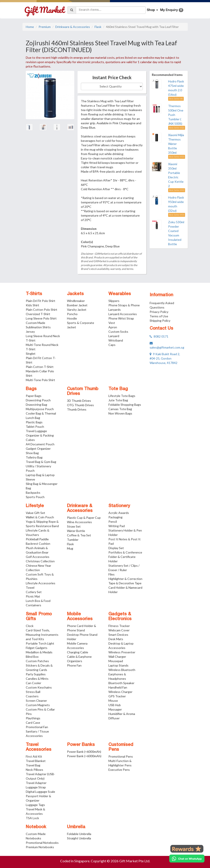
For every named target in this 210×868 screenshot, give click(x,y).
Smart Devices (118, 635)
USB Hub (115, 705)
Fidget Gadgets (37, 648)
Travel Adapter (36, 783)
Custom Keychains (39, 687)
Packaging (115, 517)
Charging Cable (78, 652)
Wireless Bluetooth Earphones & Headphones (122, 674)
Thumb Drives (77, 409)
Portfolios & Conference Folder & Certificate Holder (125, 557)
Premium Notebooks (40, 847)
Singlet (31, 354)
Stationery (119, 506)
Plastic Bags (34, 422)
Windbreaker (76, 301)
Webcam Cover (119, 630)
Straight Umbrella (79, 838)
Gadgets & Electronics (120, 617)
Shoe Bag (32, 453)
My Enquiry (172, 10)
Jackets (75, 294)
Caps (112, 345)
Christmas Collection (40, 561)
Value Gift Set (35, 513)
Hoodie (72, 318)
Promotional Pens (121, 756)
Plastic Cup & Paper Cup (84, 518)
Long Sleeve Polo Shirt (41, 318)
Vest (112, 323)
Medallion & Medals (39, 652)
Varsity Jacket (77, 310)
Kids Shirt (33, 305)
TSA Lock (32, 818)
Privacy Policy (159, 312)
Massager (115, 709)
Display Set (116, 548)
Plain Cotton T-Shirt (40, 367)
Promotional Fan (37, 727)
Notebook (36, 827)
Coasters (32, 696)
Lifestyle (35, 506)
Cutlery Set (34, 592)
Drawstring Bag (36, 405)
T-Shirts (34, 294)
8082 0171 (159, 336)
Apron (113, 327)
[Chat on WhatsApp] (187, 859)
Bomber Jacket (77, 305)
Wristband (116, 340)
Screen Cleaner (36, 701)
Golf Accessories (38, 557)
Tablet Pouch (35, 427)
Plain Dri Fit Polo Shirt (41, 301)
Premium (45, 27)
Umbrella (76, 827)
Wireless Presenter (122, 652)
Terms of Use (159, 316)
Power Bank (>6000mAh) (84, 756)
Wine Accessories (79, 522)
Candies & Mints (37, 679)
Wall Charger (117, 657)
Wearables (120, 294)
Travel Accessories (39, 747)
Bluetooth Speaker (121, 683)
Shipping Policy (160, 321)
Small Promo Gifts (39, 617)
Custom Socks (118, 332)
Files (112, 574)
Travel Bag (33, 765)
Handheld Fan (118, 687)
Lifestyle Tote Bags (122, 396)
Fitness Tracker (119, 626)
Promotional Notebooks (42, 843)
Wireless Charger (120, 692)
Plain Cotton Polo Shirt (42, 310)
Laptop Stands (118, 665)
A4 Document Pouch (40, 444)
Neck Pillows (34, 770)
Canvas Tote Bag (120, 409)
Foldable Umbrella (79, 834)
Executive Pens (119, 770)
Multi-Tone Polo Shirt (40, 380)
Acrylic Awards (119, 513)
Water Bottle (76, 531)
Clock (30, 626)
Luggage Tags (35, 805)
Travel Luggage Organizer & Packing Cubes (40, 435)
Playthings (33, 718)
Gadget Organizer (38, 449)
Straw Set (74, 526)
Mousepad (116, 661)
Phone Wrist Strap (121, 318)
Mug (70, 548)
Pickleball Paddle (37, 539)
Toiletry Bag (34, 457)
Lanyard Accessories (123, 314)
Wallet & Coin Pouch (40, 517)
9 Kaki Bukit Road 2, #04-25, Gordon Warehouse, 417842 (165, 358)
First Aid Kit (34, 756)
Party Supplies (36, 674)
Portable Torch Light (40, 643)
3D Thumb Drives (79, 401)
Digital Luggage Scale (40, 792)
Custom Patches (37, 661)
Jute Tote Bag (118, 400)
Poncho (72, 314)
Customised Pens (121, 747)
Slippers (114, 301)
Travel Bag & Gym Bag (41, 462)
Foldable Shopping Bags (125, 405)
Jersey (30, 332)
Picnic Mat (33, 596)
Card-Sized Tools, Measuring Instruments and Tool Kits (42, 635)
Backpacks (33, 492)
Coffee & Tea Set (79, 535)
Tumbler (73, 540)
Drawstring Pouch (38, 400)
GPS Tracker (117, 696)
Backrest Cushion (38, 544)
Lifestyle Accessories (41, 583)
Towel (30, 587)
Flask (98, 27)
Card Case (33, 723)
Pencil (113, 522)
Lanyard (114, 336)
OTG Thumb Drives (80, 405)
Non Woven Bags (120, 413)
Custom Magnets (38, 705)
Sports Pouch (35, 497)
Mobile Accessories (80, 617)
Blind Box (32, 657)
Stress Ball (33, 692)
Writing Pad (117, 526)
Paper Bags (34, 396)
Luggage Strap (36, 787)
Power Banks (81, 745)
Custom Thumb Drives (83, 391)
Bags (31, 389)
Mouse (113, 701)
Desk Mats (116, 639)
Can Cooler (33, 683)
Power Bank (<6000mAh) (84, 752)
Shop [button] (152, 10)
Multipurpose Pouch (40, 409)
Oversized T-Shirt (38, 314)
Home (30, 27)
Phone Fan (74, 665)
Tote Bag (118, 389)
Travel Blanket (36, 761)
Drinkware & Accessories (73, 27)
